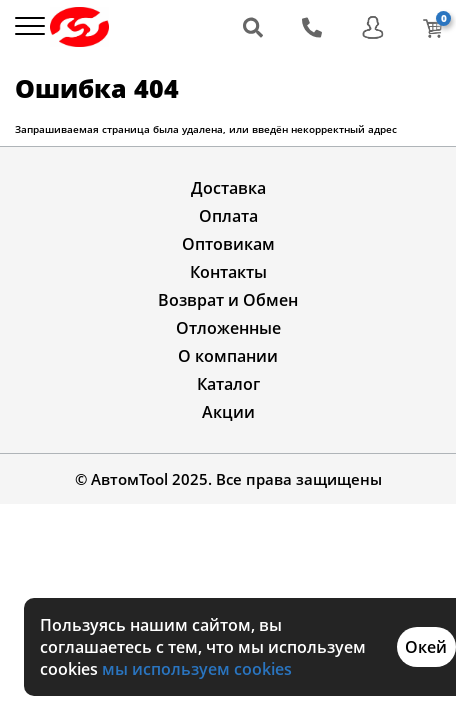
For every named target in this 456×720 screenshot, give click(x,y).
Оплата (228, 216)
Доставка (228, 188)
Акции (228, 412)
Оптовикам (228, 244)
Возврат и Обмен (228, 300)
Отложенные (228, 328)
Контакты (228, 272)
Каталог (228, 384)
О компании (228, 356)
